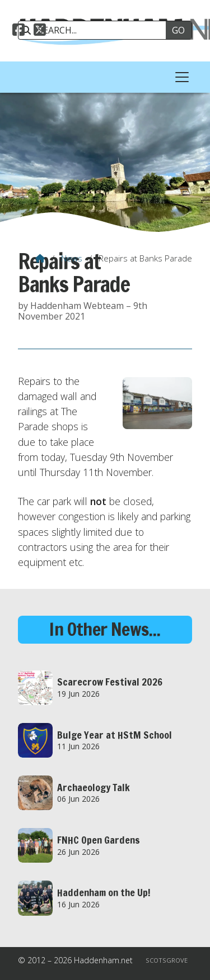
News (72, 258)
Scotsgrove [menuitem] (167, 960)
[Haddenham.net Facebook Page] (18, 31)
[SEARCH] (96, 30)
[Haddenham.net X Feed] (40, 31)
